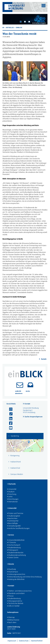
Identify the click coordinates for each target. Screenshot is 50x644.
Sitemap (11, 618)
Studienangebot (14, 516)
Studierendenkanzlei (15, 553)
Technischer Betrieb (15, 604)
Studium (11, 492)
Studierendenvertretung (16, 555)
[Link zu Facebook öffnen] (10, 423)
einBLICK (19, 28)
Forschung (12, 494)
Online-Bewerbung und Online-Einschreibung (24, 577)
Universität (12, 489)
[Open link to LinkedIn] (10, 419)
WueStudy (12, 569)
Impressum (12, 641)
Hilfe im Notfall (13, 606)
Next (43, 19)
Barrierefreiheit (37, 641)
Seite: (9, 633)
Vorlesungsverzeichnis (16, 574)
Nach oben (12, 623)
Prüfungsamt (13, 550)
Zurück (44, 359)
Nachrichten (12, 519)
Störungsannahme (15, 601)
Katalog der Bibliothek (16, 579)
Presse (10, 596)
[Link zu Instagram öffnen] (10, 409)
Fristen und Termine (15, 514)
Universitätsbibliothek (16, 540)
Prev (7, 19)
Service (11, 535)
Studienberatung (14, 548)
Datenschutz (24, 641)
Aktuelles (10, 28)
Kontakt (27, 404)
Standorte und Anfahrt (16, 594)
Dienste (11, 564)
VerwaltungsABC (14, 526)
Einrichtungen (13, 499)
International (12, 502)
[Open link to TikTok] (10, 414)
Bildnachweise (13, 620)
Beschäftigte (12, 523)
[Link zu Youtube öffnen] (10, 428)
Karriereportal (13, 521)
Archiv (28, 391)
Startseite (11, 484)
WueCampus (13, 572)
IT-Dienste (12, 543)
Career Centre (13, 558)
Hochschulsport (14, 545)
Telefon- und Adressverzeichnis (19, 591)
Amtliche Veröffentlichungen (18, 529)
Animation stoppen (39, 23)
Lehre (10, 497)
